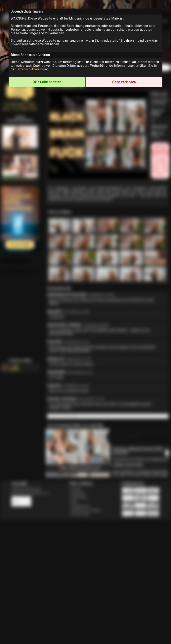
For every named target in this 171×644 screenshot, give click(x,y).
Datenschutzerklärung (33, 69)
